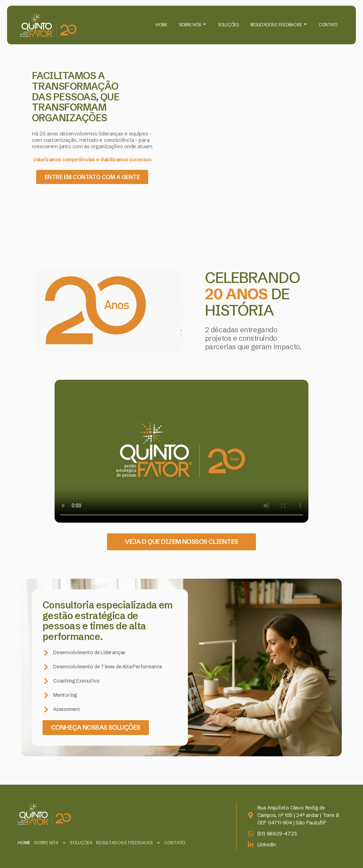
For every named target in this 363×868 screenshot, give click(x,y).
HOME (162, 25)
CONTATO (328, 25)
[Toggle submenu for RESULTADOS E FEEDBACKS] (305, 25)
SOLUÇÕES (228, 25)
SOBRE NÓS (190, 25)
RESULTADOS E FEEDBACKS (276, 25)
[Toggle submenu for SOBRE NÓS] (204, 25)
